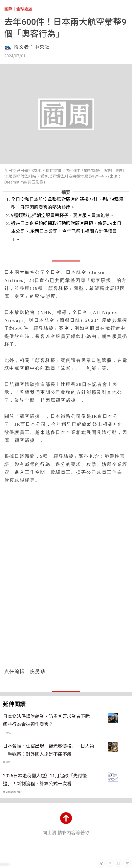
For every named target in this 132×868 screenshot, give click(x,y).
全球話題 (24, 9)
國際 (8, 9)
